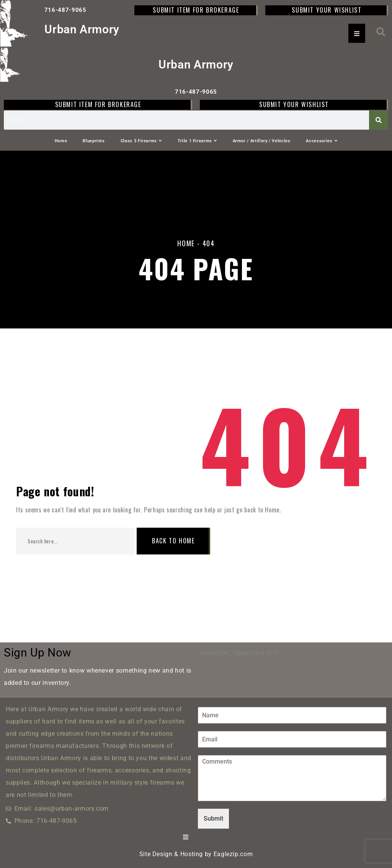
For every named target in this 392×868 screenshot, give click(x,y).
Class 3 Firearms (141, 141)
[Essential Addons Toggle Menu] (357, 33)
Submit (213, 818)
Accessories (322, 141)
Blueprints (94, 141)
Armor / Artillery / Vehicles (262, 141)
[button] (381, 32)
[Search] (379, 120)
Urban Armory (82, 29)
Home (61, 141)
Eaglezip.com (233, 854)
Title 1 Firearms (197, 141)
